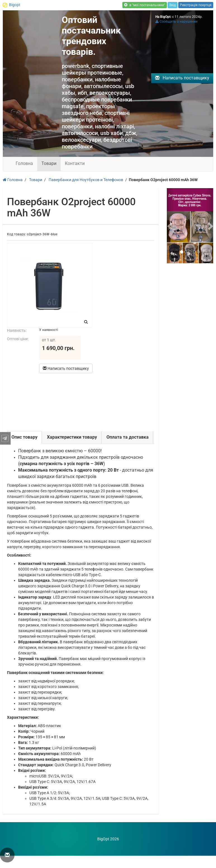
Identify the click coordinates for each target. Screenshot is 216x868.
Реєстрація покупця (196, 5)
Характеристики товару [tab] (72, 437)
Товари (49, 163)
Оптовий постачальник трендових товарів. (91, 36)
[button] (170, 226)
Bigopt (15, 5)
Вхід (173, 5)
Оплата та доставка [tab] (128, 437)
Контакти (75, 163)
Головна (24, 163)
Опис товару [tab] (24, 437)
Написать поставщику (182, 78)
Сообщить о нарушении (176, 22)
